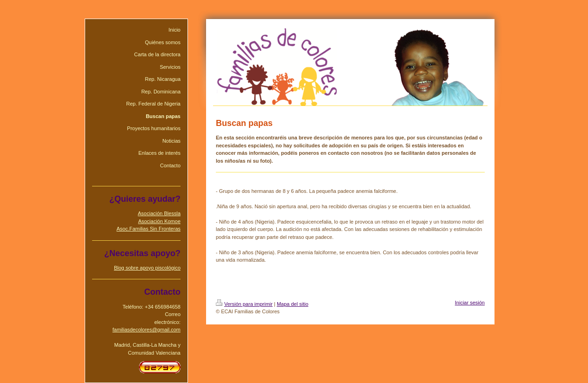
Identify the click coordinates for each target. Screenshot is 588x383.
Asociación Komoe (159, 221)
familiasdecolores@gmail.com (147, 330)
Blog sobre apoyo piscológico (147, 268)
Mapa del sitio (293, 304)
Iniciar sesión (470, 303)
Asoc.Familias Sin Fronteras (148, 229)
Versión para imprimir (244, 304)
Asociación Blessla (159, 213)
